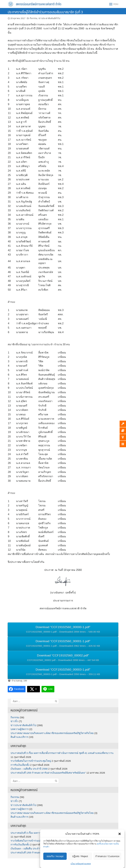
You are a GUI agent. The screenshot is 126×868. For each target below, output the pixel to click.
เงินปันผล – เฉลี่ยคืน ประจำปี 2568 (29, 769)
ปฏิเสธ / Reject (80, 856)
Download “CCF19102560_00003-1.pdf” (63, 672)
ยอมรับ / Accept (55, 856)
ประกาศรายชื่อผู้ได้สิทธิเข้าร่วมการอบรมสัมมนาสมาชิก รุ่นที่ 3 (45, 12)
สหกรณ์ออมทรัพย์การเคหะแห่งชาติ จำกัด (39, 4)
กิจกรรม (34, 18)
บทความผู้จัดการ (20, 729)
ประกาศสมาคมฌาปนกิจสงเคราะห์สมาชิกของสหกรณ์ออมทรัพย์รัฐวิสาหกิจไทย (52, 733)
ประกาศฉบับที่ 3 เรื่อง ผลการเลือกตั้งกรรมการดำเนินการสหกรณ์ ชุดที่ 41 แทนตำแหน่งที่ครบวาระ (62, 753)
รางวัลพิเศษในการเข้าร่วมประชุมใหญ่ (31, 761)
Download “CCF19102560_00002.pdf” (63, 658)
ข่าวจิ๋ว (14, 721)
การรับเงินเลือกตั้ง (20, 765)
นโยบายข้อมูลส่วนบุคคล (81, 864)
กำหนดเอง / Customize (107, 856)
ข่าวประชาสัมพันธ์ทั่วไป (49, 18)
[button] (120, 834)
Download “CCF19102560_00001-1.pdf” (63, 644)
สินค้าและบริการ (19, 737)
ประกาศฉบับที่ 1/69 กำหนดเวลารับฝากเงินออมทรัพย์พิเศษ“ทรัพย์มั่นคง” (48, 773)
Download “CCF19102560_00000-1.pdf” (63, 630)
